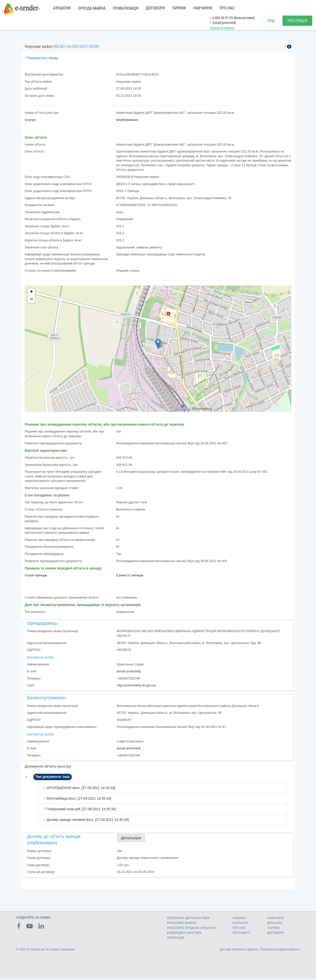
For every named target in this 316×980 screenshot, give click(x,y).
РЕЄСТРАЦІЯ (297, 21)
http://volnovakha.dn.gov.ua (136, 687)
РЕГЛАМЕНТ (241, 934)
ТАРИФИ (179, 8)
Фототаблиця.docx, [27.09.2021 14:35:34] (79, 800)
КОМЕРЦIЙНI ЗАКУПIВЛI (184, 934)
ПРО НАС (227, 8)
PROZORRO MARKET (182, 924)
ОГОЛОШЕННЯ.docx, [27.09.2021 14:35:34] (81, 789)
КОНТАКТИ (240, 924)
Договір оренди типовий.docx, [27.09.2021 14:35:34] (88, 821)
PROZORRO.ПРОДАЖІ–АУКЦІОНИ (191, 929)
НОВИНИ (239, 919)
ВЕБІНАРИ (275, 924)
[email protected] (129, 672)
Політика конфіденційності (280, 950)
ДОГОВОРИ (155, 8)
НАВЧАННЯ (203, 8)
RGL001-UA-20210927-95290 (76, 48)
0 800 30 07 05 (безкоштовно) (232, 18)
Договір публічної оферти (239, 950)
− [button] (31, 301)
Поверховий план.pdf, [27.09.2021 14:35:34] (81, 810)
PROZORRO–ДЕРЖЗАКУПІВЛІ (188, 919)
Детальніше (131, 839)
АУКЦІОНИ (62, 8)
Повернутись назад (41, 59)
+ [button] (31, 293)
